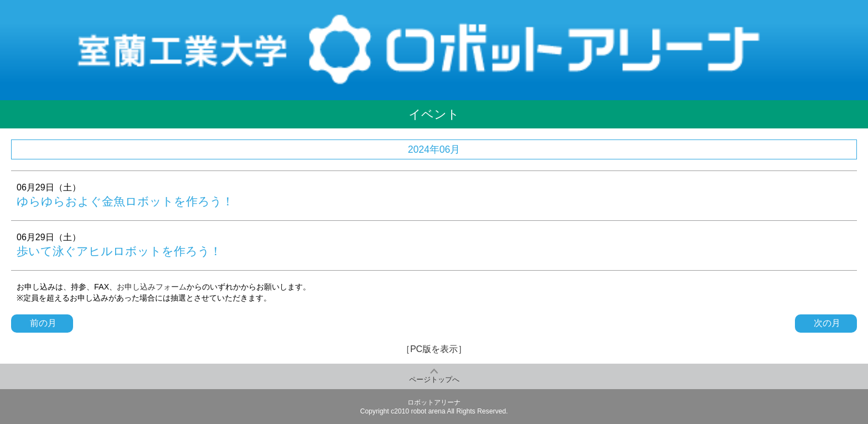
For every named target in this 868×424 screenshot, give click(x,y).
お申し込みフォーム (152, 287)
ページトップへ (434, 379)
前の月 (42, 323)
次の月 (826, 323)
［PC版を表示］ (434, 349)
